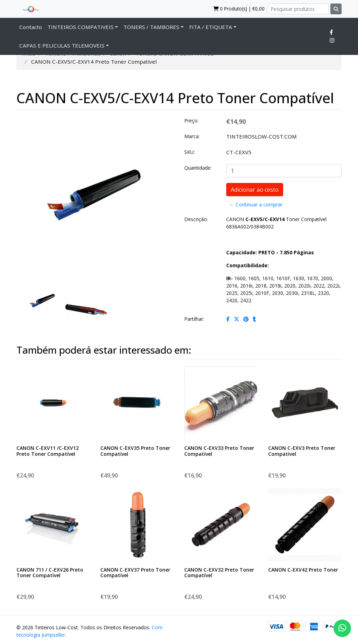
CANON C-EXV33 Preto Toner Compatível (219, 451)
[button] (24, 219)
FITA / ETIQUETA (211, 27)
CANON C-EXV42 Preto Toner (303, 570)
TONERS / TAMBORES (151, 27)
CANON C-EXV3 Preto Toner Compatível (302, 451)
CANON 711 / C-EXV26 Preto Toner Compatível (50, 573)
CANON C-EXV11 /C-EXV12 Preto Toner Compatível (48, 451)
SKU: (189, 152)
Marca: (192, 136)
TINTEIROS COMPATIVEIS (81, 27)
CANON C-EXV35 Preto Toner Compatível (135, 451)
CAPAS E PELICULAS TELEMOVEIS (62, 45)
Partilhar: (194, 319)
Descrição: (196, 219)
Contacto (31, 27)
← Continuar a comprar (256, 204)
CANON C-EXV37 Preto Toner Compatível (135, 573)
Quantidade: (198, 168)
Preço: (191, 121)
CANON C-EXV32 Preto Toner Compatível (219, 573)
